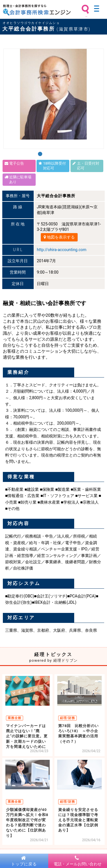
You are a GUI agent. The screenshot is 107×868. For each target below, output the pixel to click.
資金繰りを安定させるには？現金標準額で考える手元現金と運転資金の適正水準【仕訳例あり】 (78, 820)
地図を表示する (59, 237)
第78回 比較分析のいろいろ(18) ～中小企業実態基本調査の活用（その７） (79, 734)
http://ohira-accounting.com (62, 250)
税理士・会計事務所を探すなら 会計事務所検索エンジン (37, 10)
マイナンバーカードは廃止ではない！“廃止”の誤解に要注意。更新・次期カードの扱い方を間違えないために (27, 736)
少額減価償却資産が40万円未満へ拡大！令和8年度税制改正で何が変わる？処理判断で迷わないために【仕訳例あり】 (27, 823)
